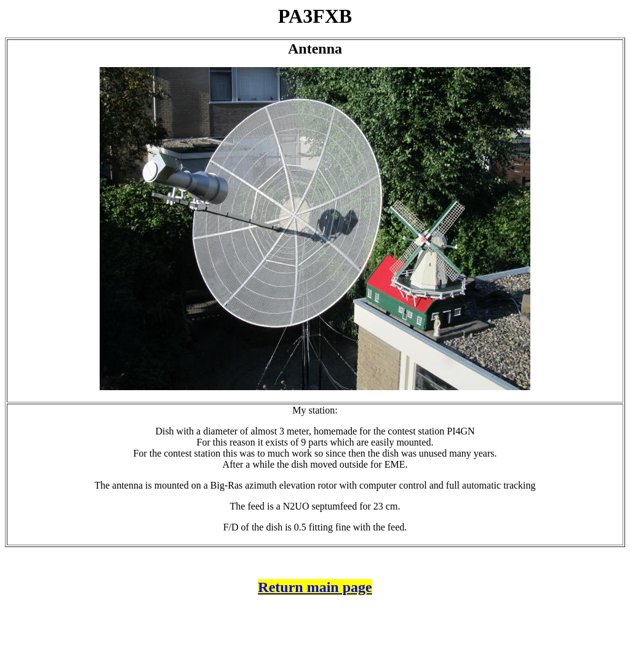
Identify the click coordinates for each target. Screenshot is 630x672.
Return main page (315, 587)
